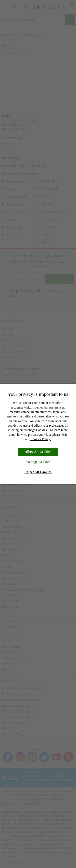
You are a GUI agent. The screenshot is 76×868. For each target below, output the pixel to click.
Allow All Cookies (38, 452)
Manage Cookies (38, 462)
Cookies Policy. (41, 439)
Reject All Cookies (38, 472)
